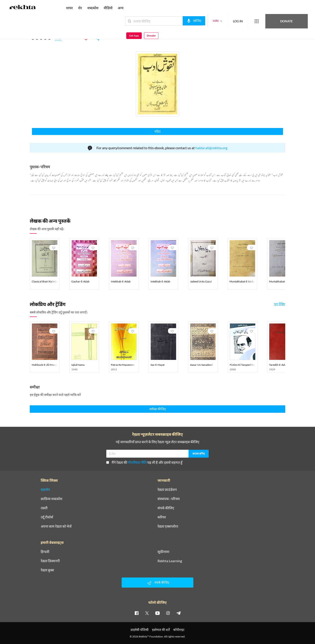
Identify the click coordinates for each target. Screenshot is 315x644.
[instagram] (168, 613)
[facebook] (136, 613)
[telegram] (178, 613)
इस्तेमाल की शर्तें (161, 630)
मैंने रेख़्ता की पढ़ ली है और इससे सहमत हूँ (144, 462)
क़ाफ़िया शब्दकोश (52, 499)
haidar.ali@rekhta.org (211, 148)
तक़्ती (44, 508)
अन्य (121, 8)
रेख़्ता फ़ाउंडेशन (167, 490)
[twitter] (147, 613)
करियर (162, 517)
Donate (264, 21)
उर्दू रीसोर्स (47, 517)
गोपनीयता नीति (137, 462)
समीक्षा (58, 39)
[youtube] (157, 613)
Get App (287, 21)
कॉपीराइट (179, 630)
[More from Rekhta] (241, 21)
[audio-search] (178, 21)
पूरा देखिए (280, 304)
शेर (80, 8)
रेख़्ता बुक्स (47, 570)
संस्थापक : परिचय (169, 499)
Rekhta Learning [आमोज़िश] (170, 561)
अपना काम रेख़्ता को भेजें (56, 526)
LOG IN (222, 21)
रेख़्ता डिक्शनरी (50, 561)
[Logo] (23, 8)
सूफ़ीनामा (163, 552)
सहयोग (45, 490)
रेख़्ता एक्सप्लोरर (168, 526)
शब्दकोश (93, 8)
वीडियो (108, 8)
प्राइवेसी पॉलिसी (140, 630)
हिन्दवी (45, 552)
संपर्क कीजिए (166, 508)
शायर (69, 8)
